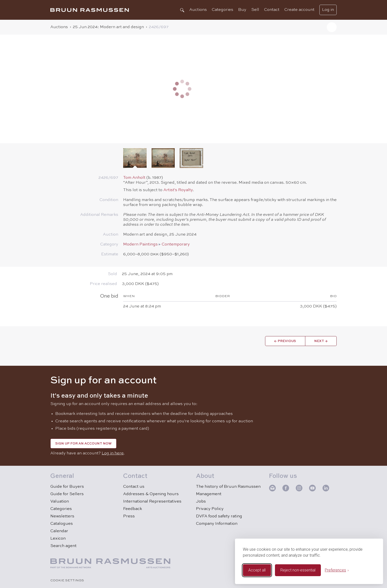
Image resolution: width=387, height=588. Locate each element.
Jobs (201, 502)
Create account (299, 10)
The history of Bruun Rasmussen (228, 487)
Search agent (63, 546)
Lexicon (58, 539)
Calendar (59, 531)
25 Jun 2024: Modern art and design (108, 27)
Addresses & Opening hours (151, 494)
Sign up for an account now (83, 444)
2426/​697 (159, 27)
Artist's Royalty (178, 190)
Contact (272, 10)
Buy (242, 10)
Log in (328, 10)
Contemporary (176, 244)
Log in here (113, 453)
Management (209, 494)
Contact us (134, 487)
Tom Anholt (134, 178)
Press (129, 516)
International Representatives (152, 502)
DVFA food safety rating (219, 516)
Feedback (133, 509)
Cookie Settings (67, 580)
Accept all (257, 570)
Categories (223, 10)
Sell (255, 10)
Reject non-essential (298, 570)
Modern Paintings (140, 244)
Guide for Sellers (67, 494)
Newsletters (62, 516)
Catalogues (62, 524)
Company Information (217, 524)
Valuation (60, 502)
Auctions (198, 10)
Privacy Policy (210, 509)
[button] (332, 27)
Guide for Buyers (67, 487)
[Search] (182, 10)
